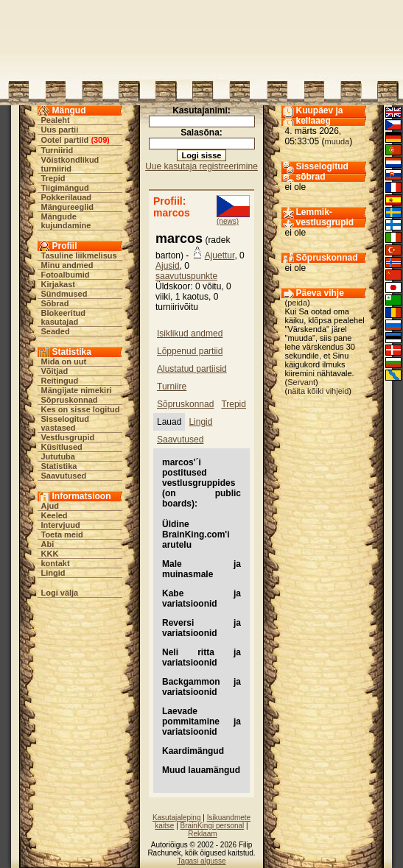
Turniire (172, 387)
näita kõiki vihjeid (318, 391)
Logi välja (60, 593)
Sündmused (64, 294)
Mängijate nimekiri (77, 390)
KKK (50, 554)
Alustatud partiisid (192, 369)
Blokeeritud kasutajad (64, 317)
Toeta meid (62, 534)
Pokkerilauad (66, 197)
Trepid (53, 178)
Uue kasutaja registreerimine (201, 166)
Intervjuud (61, 525)
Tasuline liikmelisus (79, 255)
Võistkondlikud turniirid (70, 164)
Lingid (53, 573)
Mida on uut (64, 361)
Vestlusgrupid (68, 437)
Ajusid (168, 266)
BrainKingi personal (213, 826)
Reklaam (202, 834)
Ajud (50, 506)
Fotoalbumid (66, 275)
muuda (337, 141)
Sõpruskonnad (70, 400)
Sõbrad (55, 303)
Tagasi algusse (201, 861)
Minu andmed (67, 265)
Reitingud (60, 381)
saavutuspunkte (186, 276)
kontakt (56, 563)
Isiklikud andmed (190, 334)
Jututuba (58, 456)
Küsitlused (62, 447)
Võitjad (55, 371)
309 (100, 140)
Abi (48, 544)
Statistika (59, 466)
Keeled (55, 515)
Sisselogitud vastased (65, 423)
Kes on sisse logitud (81, 409)
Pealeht (56, 120)
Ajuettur (220, 255)
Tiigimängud (65, 188)
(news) (228, 221)
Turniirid (57, 150)
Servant (301, 382)
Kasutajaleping (177, 818)
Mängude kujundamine (66, 221)
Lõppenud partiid (190, 351)
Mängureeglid (68, 207)
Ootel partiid (65, 140)
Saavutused (64, 476)
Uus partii (60, 130)
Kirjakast (58, 284)
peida (297, 303)
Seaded (56, 331)
